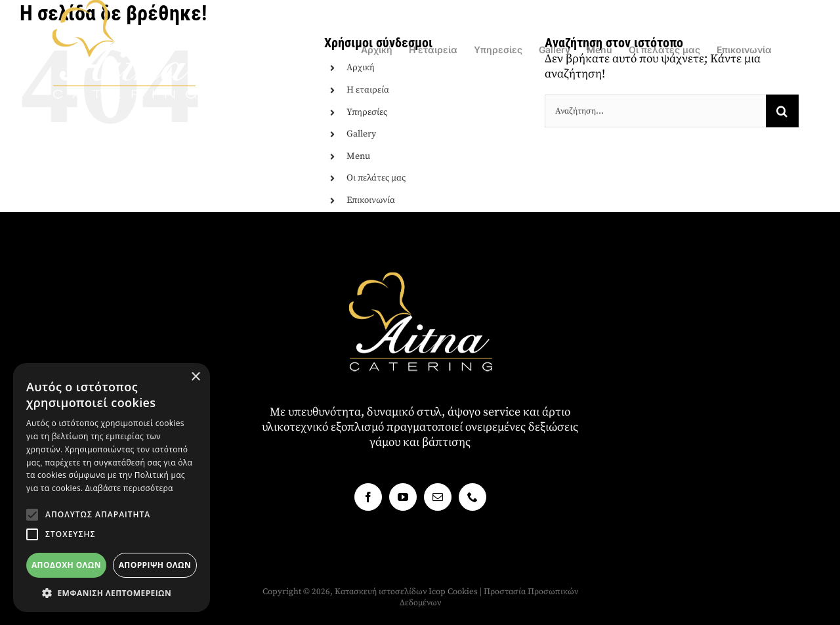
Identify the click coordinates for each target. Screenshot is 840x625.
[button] (32, 515)
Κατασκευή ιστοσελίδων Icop (390, 592)
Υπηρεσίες (367, 112)
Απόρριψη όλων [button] (155, 565)
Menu (358, 156)
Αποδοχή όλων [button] (66, 565)
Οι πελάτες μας (376, 178)
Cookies (463, 592)
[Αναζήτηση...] (655, 111)
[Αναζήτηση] (782, 111)
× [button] (195, 377)
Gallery (361, 134)
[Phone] (472, 497)
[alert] (112, 487)
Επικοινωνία (371, 200)
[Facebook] (368, 497)
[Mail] (438, 497)
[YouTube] (403, 497)
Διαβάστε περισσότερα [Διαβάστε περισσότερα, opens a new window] (129, 488)
